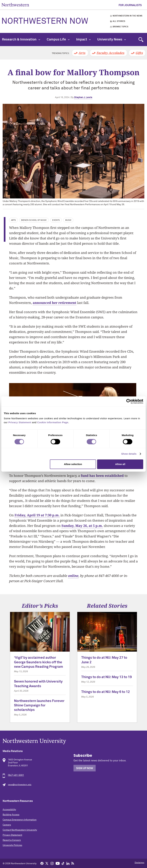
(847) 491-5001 (16, 775)
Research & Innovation (21, 39)
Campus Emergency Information (20, 820)
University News (112, 39)
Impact (83, 39)
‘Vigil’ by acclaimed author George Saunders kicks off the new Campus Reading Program (39, 662)
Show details (129, 454)
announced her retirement (55, 303)
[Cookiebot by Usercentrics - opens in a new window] (129, 401)
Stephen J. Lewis (83, 97)
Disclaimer (139, 863)
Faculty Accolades (110, 53)
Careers (7, 825)
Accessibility (9, 810)
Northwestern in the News (128, 16)
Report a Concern (12, 840)
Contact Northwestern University (20, 830)
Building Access (11, 815)
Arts (82, 53)
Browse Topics (120, 27)
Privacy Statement (12, 835)
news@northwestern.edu (20, 785)
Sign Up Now (85, 768)
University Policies (12, 845)
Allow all (120, 464)
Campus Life (58, 39)
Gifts (139, 53)
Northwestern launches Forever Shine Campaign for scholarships (39, 706)
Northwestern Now (45, 21)
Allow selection (73, 464)
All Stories (119, 21)
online (73, 576)
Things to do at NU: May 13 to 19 (107, 677)
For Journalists (130, 5)
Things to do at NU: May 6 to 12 (106, 692)
